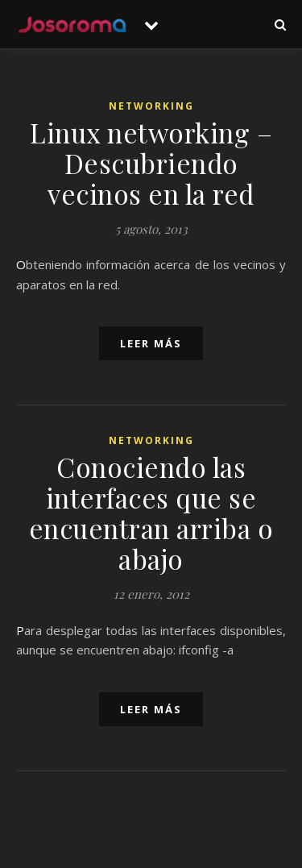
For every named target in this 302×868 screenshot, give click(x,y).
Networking (151, 106)
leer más (151, 343)
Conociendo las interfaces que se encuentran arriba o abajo (151, 513)
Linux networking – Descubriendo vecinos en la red (151, 163)
